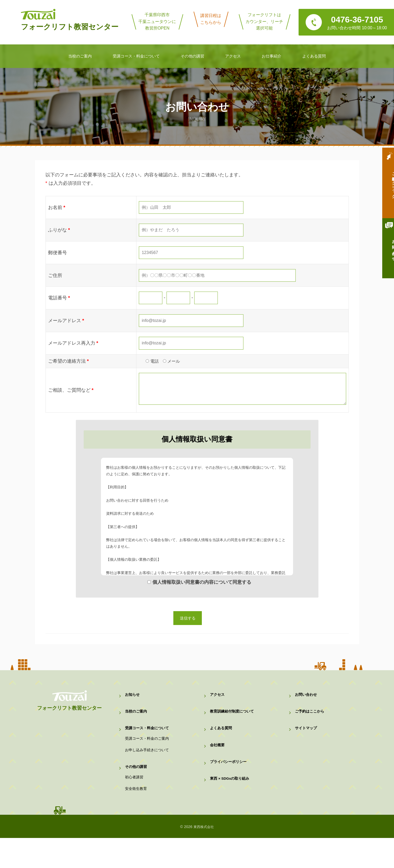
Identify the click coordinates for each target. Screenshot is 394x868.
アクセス (218, 699)
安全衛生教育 (137, 817)
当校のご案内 (137, 719)
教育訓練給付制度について (233, 719)
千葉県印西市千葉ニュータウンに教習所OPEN (157, 21)
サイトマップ (307, 739)
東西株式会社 (204, 857)
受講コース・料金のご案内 (149, 753)
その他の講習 (137, 788)
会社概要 (218, 759)
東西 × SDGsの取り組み (231, 800)
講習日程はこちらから (211, 19)
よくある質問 (222, 739)
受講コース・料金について (149, 739)
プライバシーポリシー (230, 780)
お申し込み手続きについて (149, 768)
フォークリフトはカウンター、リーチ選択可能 (264, 21)
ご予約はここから (311, 719)
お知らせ (133, 699)
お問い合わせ (385, 256)
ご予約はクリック (385, 185)
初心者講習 (135, 802)
